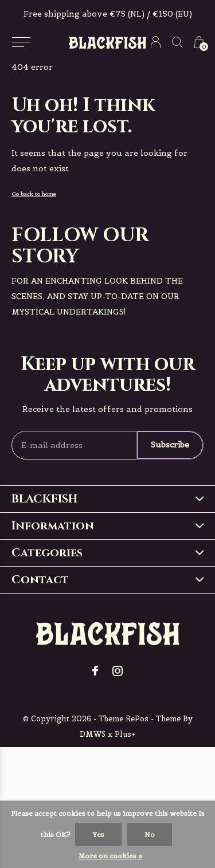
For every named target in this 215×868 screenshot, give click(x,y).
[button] (21, 42)
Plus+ (125, 734)
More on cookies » (111, 856)
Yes (98, 834)
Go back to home (34, 194)
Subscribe (170, 445)
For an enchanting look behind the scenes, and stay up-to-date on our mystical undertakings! (97, 296)
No (150, 834)
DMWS (93, 734)
